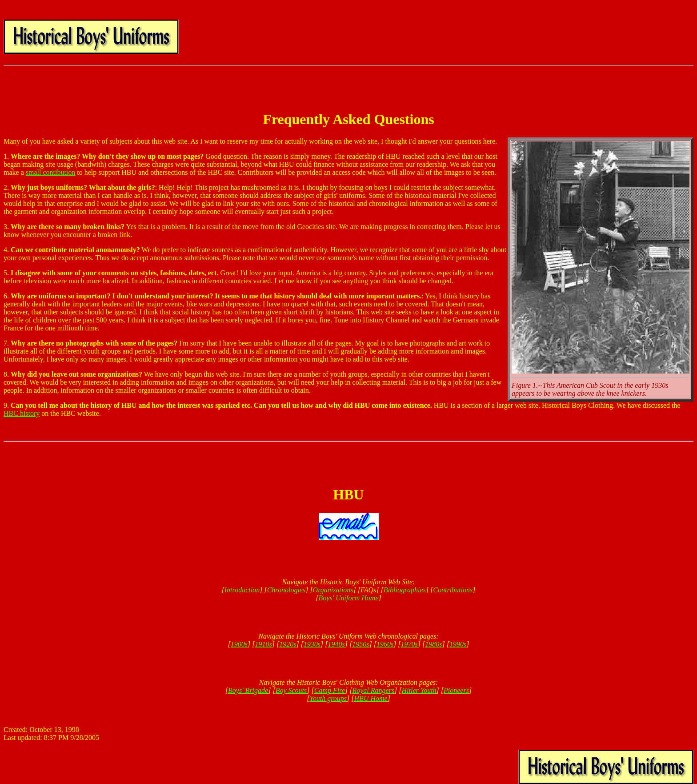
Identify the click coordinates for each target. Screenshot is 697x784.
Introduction (242, 590)
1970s (409, 644)
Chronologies (286, 590)
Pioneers (456, 690)
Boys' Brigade (248, 690)
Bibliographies (405, 590)
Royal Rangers (373, 690)
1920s (288, 644)
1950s (361, 644)
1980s (433, 644)
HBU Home (371, 698)
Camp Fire (330, 690)
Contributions (453, 590)
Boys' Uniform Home (349, 598)
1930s (312, 644)
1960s (385, 644)
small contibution (51, 172)
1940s (336, 644)
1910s (263, 644)
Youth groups (328, 698)
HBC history (22, 413)
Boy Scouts (291, 690)
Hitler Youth (419, 690)
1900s (239, 644)
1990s (458, 644)
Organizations (333, 590)
